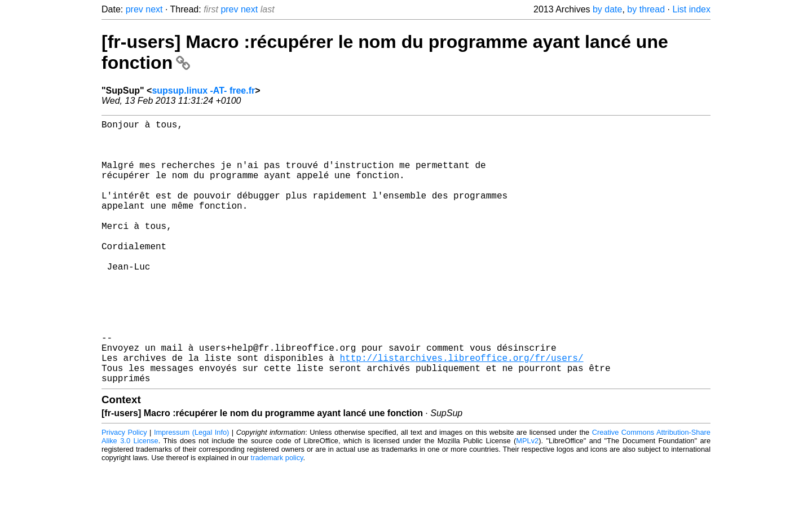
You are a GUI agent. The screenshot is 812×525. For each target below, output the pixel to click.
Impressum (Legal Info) (191, 491)
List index (691, 9)
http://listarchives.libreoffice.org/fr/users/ (461, 412)
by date (607, 9)
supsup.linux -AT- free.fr (203, 91)
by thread (646, 9)
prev (134, 9)
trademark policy (277, 516)
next (154, 9)
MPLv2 (527, 499)
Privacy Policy (124, 491)
